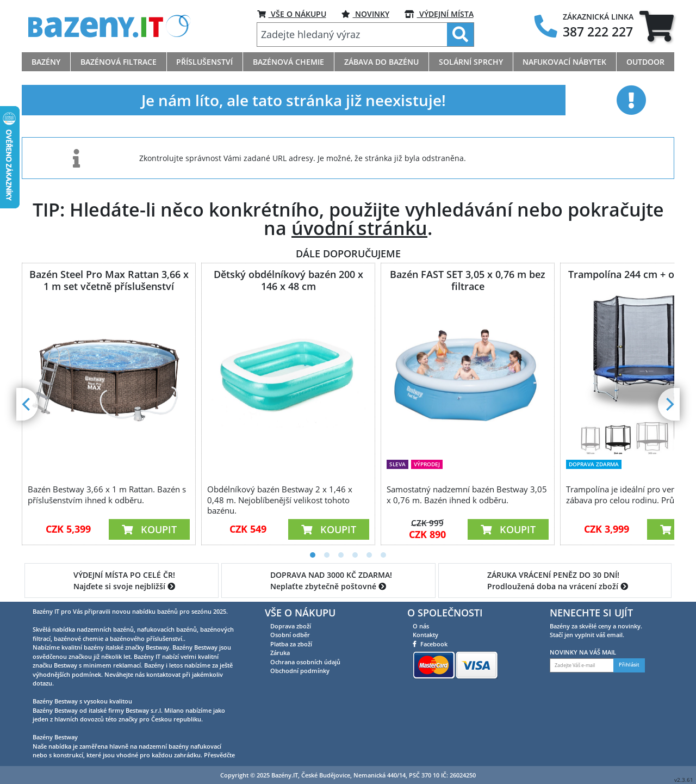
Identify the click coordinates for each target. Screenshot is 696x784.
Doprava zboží (291, 626)
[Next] (669, 404)
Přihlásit (629, 665)
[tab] (657, 26)
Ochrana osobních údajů (305, 662)
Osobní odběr (290, 635)
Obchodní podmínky (300, 671)
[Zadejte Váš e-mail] (582, 665)
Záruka (280, 653)
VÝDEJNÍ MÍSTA (439, 14)
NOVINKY (365, 14)
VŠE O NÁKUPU (292, 14)
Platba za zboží (291, 644)
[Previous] (27, 404)
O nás (421, 626)
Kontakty (425, 635)
